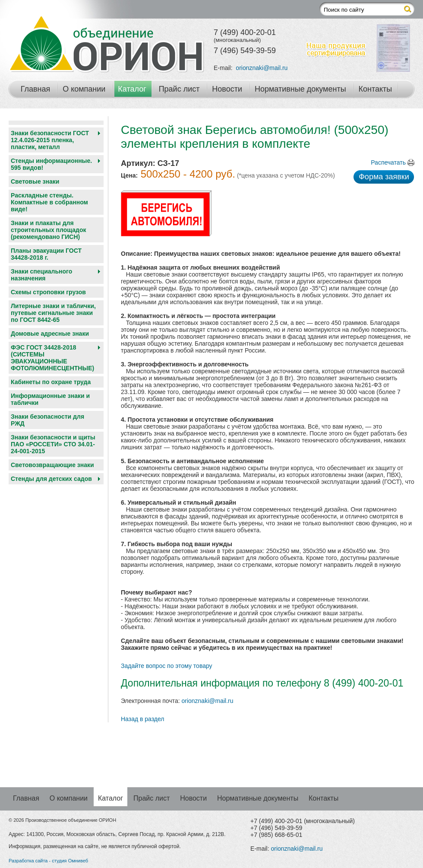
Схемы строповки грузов (48, 292)
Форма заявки (384, 177)
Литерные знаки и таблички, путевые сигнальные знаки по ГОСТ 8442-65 (53, 313)
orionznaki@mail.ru (262, 68)
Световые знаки (35, 181)
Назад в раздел (143, 719)
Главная (36, 89)
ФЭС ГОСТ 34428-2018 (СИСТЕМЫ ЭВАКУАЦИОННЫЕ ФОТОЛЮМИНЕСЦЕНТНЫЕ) (52, 358)
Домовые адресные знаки (50, 334)
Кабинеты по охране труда (51, 382)
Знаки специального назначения (41, 275)
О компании (84, 89)
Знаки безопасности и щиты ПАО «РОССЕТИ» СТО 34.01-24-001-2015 (53, 444)
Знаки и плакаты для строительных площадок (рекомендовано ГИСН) (49, 230)
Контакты (376, 89)
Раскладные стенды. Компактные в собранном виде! (49, 202)
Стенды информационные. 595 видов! (51, 164)
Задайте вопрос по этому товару (167, 666)
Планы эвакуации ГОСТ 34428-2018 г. (46, 254)
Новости (227, 89)
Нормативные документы (300, 89)
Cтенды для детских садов (51, 479)
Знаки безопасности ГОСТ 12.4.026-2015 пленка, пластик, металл (50, 140)
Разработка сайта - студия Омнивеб (48, 861)
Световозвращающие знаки (52, 465)
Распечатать (388, 162)
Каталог (132, 89)
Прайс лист (179, 89)
